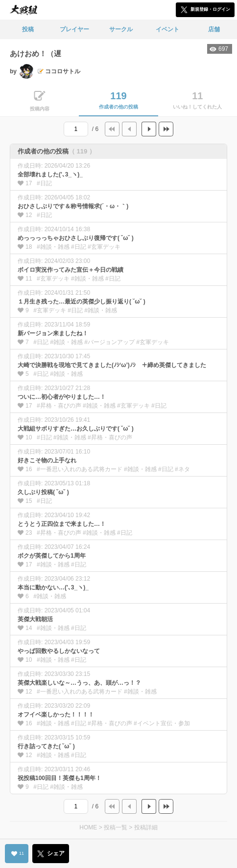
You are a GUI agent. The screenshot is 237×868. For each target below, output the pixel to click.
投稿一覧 (116, 827)
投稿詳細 (146, 827)
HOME (88, 827)
